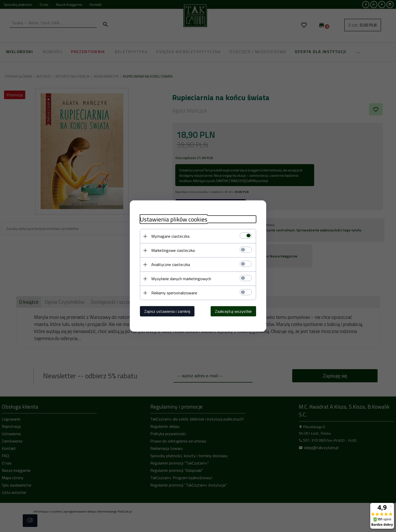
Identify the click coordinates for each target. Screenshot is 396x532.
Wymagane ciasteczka (170, 236)
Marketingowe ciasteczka (173, 250)
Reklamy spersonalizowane (174, 293)
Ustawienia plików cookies (174, 219)
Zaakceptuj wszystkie (233, 311)
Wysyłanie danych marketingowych (181, 279)
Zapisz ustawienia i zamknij (167, 311)
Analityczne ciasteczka (171, 264)
